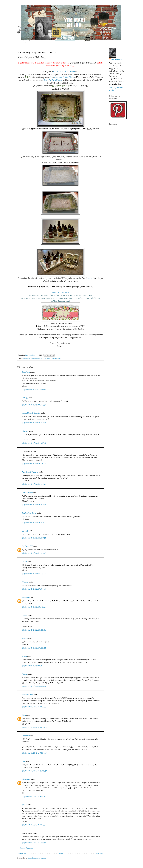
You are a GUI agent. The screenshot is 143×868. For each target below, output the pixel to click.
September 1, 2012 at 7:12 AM (34, 553)
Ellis (24, 715)
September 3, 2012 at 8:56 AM (34, 753)
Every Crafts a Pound (53, 80)
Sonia (25, 561)
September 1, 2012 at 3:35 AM (34, 390)
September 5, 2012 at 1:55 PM (34, 843)
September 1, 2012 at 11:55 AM (34, 630)
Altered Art (27, 359)
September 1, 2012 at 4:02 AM (34, 405)
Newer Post (22, 854)
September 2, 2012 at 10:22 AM (35, 707)
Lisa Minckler (117, 60)
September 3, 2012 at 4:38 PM (34, 797)
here (90, 278)
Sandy (25, 805)
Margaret (26, 736)
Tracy (25, 674)
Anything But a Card (39, 359)
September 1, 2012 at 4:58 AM (34, 443)
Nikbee (25, 638)
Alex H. (25, 531)
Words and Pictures (30, 472)
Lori (24, 761)
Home (61, 854)
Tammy (25, 582)
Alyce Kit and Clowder (31, 413)
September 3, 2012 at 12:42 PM (35, 771)
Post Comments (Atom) (37, 858)
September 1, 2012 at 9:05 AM (34, 574)
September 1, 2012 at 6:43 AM (34, 538)
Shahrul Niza (28, 695)
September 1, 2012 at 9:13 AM (34, 589)
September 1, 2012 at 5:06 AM (34, 464)
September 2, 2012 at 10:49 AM (35, 727)
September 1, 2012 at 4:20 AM (34, 423)
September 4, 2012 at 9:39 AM (34, 825)
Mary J (25, 398)
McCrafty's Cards (29, 513)
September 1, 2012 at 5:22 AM (34, 484)
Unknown (26, 597)
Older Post (99, 854)
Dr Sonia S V (28, 546)
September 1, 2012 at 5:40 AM (34, 505)
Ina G (25, 656)
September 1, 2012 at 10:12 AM (34, 607)
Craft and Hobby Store (64, 77)
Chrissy (26, 431)
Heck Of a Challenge (61, 293)
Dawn (25, 615)
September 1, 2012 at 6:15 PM (34, 666)
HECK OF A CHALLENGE (64, 72)
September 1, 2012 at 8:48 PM (34, 686)
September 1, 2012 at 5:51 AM (34, 523)
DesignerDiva (28, 493)
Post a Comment (27, 848)
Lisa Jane (26, 372)
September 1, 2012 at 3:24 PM (34, 648)
